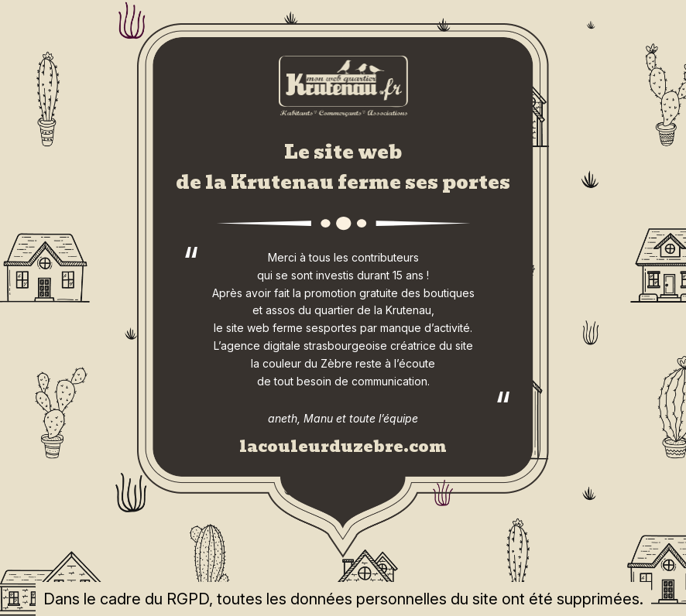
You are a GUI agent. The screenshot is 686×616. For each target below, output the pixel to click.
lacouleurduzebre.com (343, 447)
